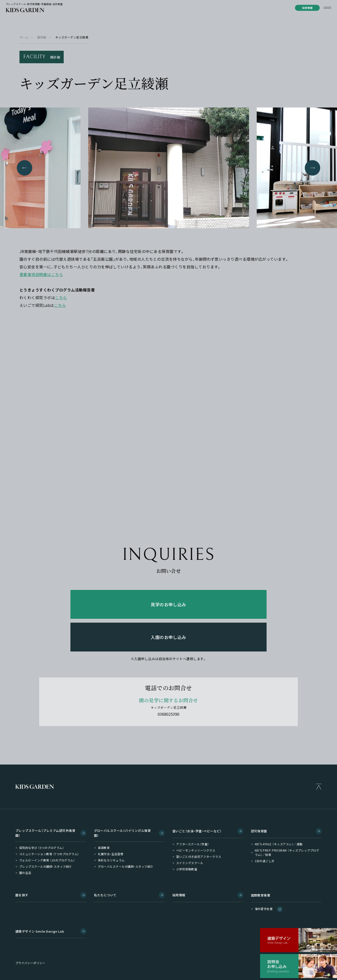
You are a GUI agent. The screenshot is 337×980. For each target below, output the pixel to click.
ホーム (24, 37)
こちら (61, 297)
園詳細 (42, 37)
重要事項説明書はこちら (41, 274)
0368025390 (168, 714)
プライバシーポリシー (30, 963)
